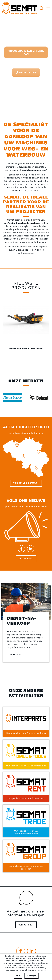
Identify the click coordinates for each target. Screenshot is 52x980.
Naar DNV (16, 654)
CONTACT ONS (26, 925)
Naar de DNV (26, 73)
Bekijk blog (26, 559)
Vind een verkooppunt (26, 483)
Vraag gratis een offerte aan (26, 52)
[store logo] (20, 8)
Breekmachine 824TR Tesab (26, 349)
